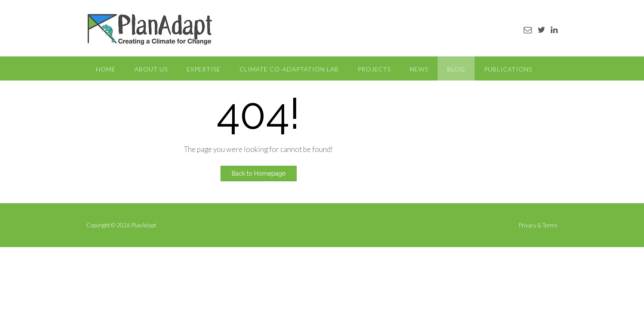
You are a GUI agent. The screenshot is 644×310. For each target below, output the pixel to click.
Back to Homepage (259, 174)
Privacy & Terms (538, 225)
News (419, 69)
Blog (456, 69)
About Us (151, 69)
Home (106, 69)
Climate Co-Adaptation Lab (289, 69)
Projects (374, 69)
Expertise (204, 69)
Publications (508, 69)
